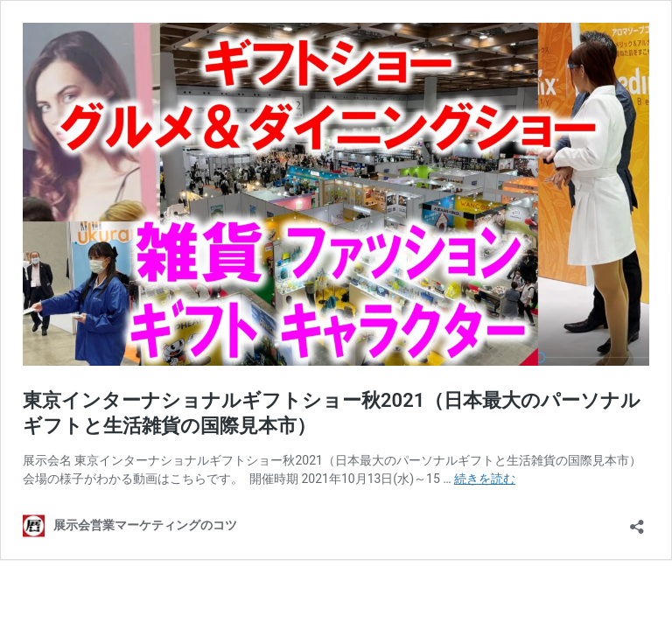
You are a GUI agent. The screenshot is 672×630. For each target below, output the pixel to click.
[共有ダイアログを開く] (637, 521)
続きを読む (485, 479)
